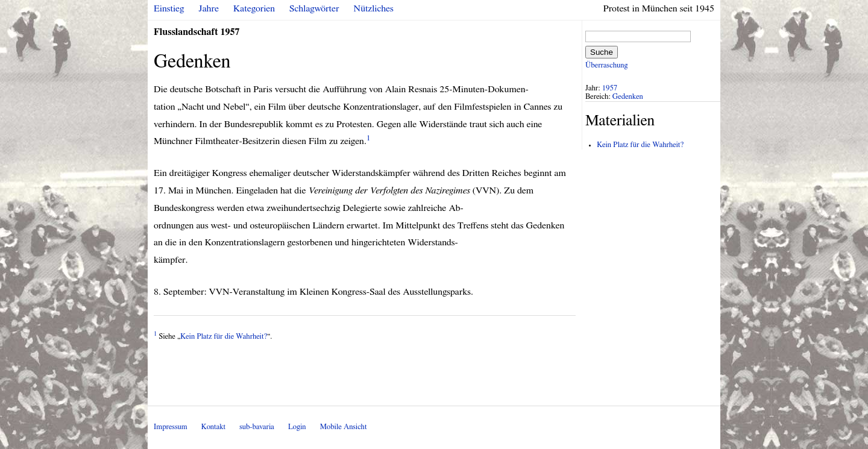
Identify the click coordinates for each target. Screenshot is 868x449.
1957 (610, 88)
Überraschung (606, 65)
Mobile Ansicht (344, 427)
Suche (602, 52)
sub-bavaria (256, 427)
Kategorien (254, 8)
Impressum (171, 427)
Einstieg (169, 8)
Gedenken (628, 97)
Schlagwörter (314, 8)
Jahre (209, 8)
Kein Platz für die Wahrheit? (224, 337)
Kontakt (213, 427)
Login (297, 427)
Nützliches (374, 8)
